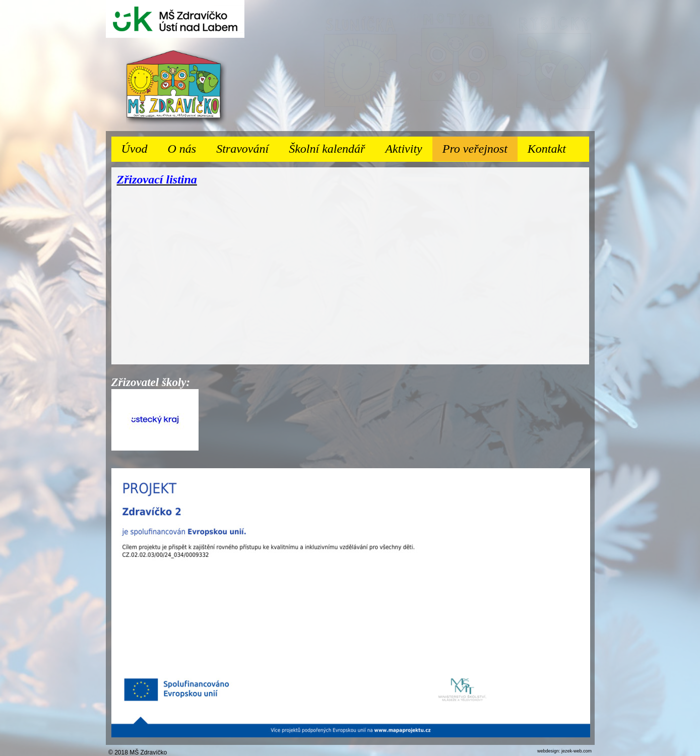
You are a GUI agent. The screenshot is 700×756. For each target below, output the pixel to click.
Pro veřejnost (480, 146)
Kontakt (547, 149)
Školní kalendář (327, 149)
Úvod (135, 149)
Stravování (247, 146)
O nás (187, 146)
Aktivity (408, 146)
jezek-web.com (577, 751)
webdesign (548, 751)
